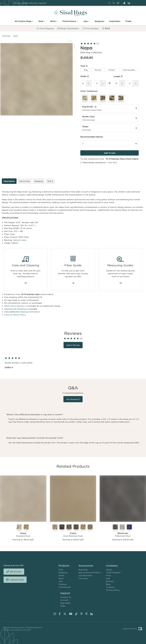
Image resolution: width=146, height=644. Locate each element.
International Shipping (15, 309)
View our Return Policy (15, 315)
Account (64, 600)
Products (64, 566)
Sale (108, 578)
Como (73, 533)
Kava (23, 533)
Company (112, 566)
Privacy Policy (113, 590)
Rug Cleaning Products (90, 572)
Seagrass (63, 572)
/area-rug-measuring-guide (120, 283)
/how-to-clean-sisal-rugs (26, 283)
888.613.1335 (114, 4)
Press (108, 575)
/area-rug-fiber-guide (73, 283)
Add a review (73, 345)
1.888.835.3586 (119, 4)
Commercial (64, 587)
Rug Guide (65, 603)
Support (65, 593)
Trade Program (113, 572)
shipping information (30, 312)
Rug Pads (83, 570)
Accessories (86, 566)
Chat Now (112, 162)
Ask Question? (73, 399)
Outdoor (63, 584)
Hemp (61, 575)
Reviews (110, 581)
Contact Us (66, 597)
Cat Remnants (85, 575)
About (109, 570)
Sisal (61, 570)
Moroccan (123, 533)
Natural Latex (20, 240)
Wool (61, 578)
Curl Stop (83, 578)
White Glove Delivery (14, 306)
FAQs (63, 606)
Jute (61, 581)
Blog (108, 584)
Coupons (110, 587)
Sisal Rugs (6, 36)
